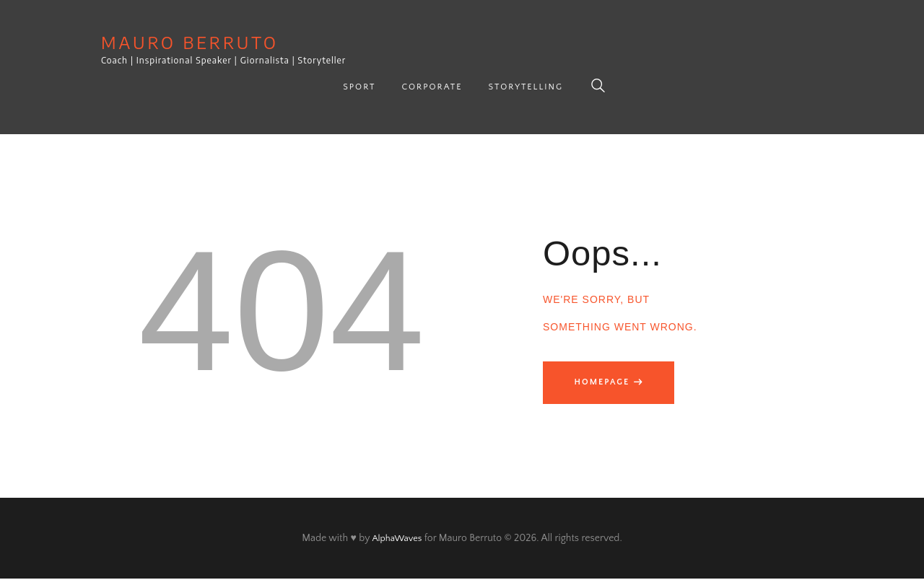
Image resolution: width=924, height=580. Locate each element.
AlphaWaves (397, 540)
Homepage (606, 382)
